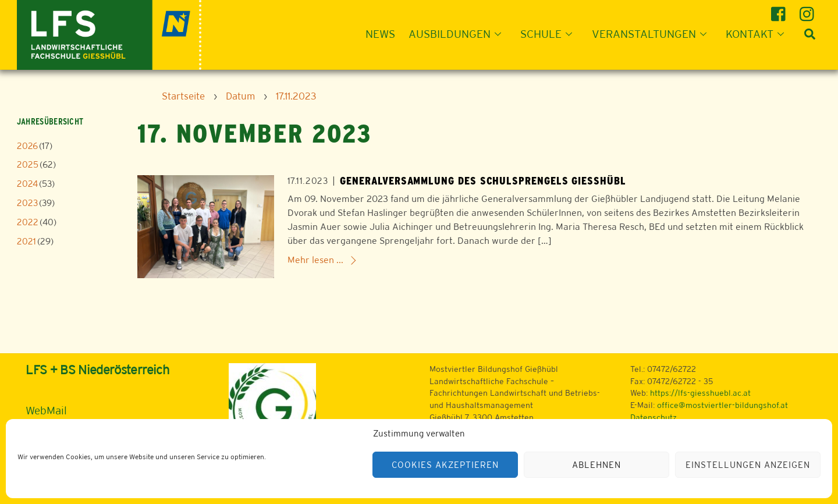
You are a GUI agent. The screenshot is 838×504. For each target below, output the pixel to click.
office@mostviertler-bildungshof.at (722, 405)
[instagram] (809, 10)
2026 (27, 146)
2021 (26, 241)
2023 (27, 203)
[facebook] (780, 10)
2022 (28, 222)
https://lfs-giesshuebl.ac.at (700, 393)
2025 (28, 164)
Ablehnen (596, 465)
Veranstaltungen (653, 34)
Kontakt (758, 34)
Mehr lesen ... (315, 260)
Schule (550, 34)
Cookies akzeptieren (445, 465)
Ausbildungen (458, 34)
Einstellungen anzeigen (748, 465)
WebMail (46, 410)
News (380, 34)
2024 (27, 184)
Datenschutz (654, 417)
